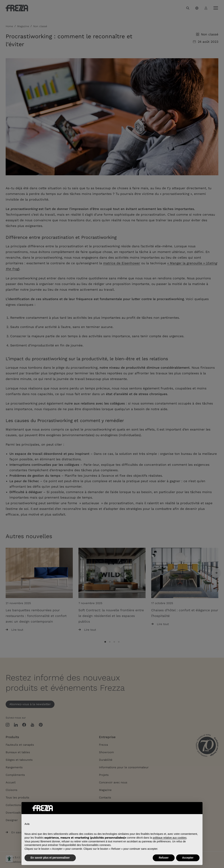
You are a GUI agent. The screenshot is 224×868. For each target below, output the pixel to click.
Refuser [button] (164, 858)
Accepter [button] (188, 858)
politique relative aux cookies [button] (170, 838)
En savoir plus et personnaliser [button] (50, 858)
